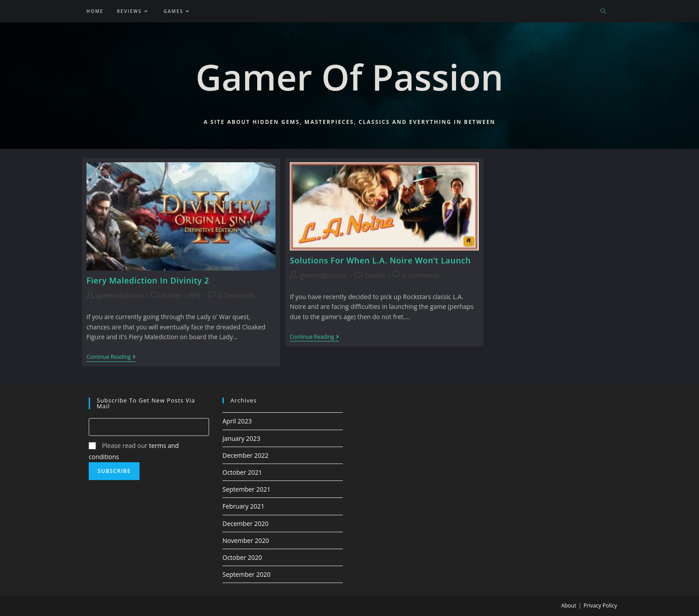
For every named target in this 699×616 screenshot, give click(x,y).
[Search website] (603, 12)
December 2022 (245, 455)
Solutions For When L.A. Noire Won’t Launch (380, 260)
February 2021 (243, 506)
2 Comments (236, 295)
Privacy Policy (600, 606)
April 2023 (237, 421)
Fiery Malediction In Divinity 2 (148, 280)
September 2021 (247, 489)
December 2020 (245, 524)
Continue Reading (111, 358)
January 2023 (241, 438)
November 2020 (246, 540)
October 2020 (242, 557)
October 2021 (242, 472)
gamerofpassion (120, 295)
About (569, 606)
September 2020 (247, 574)
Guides (171, 295)
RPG (194, 295)
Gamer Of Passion (349, 76)
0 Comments (421, 275)
